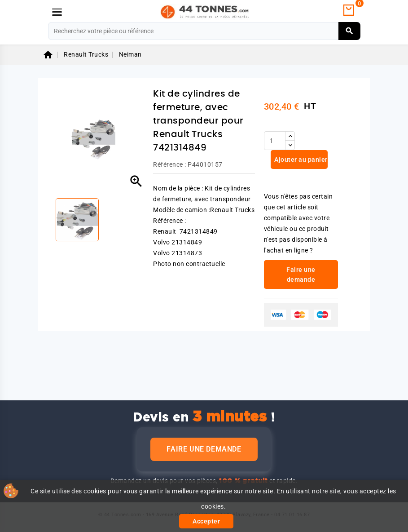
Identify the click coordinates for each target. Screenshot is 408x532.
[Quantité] (275, 141)
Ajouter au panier (300, 160)
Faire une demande (204, 449)
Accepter (206, 521)
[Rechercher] (204, 31)
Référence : (170, 164)
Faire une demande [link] (301, 275)
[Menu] (57, 12)
